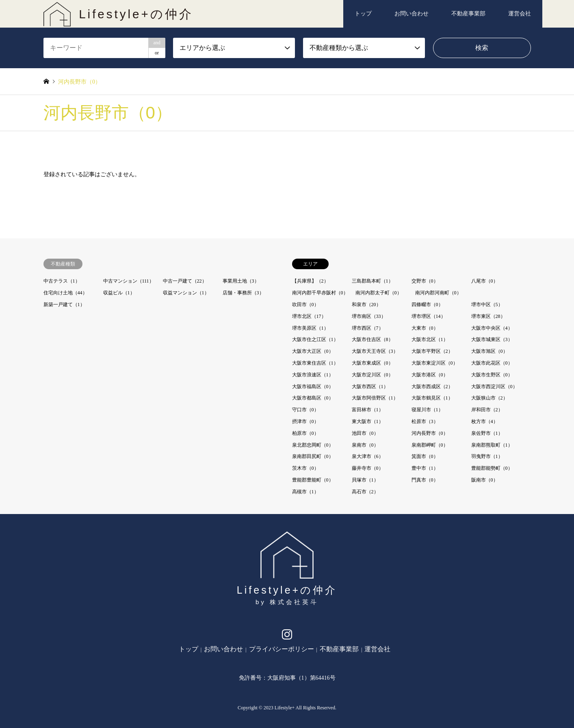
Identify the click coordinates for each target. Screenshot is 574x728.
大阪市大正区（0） (313, 351)
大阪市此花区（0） (492, 363)
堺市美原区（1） (310, 328)
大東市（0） (425, 328)
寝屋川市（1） (427, 410)
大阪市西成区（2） (432, 387)
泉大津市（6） (368, 456)
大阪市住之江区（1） (315, 339)
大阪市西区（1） (370, 387)
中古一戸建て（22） (185, 281)
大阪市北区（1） (430, 339)
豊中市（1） (425, 468)
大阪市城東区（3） (492, 339)
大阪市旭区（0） (490, 351)
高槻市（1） (305, 492)
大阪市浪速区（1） (313, 375)
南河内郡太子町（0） (379, 293)
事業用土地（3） (241, 281)
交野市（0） (425, 281)
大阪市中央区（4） (492, 328)
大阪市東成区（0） (373, 363)
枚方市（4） (485, 421)
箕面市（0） (425, 456)
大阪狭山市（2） (490, 398)
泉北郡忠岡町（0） (313, 445)
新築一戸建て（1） (64, 305)
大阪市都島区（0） (313, 398)
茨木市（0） (305, 468)
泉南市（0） (365, 445)
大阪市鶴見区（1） (432, 398)
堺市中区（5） (487, 305)
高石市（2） (365, 492)
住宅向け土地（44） (65, 293)
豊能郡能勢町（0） (492, 468)
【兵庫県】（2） (310, 281)
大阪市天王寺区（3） (375, 351)
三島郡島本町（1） (373, 281)
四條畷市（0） (427, 305)
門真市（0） (425, 480)
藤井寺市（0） (368, 468)
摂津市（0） (305, 421)
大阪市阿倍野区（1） (375, 398)
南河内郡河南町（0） (438, 293)
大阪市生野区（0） (492, 375)
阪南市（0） (485, 480)
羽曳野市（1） (487, 456)
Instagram (287, 636)
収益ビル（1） (119, 293)
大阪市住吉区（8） (373, 339)
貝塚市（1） (365, 480)
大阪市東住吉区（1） (315, 363)
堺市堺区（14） (429, 316)
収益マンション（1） (186, 293)
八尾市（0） (485, 281)
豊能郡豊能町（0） (313, 480)
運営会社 (520, 14)
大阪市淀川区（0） (373, 375)
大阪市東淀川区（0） (435, 363)
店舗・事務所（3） (243, 293)
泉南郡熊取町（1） (492, 445)
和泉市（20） (366, 305)
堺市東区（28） (488, 316)
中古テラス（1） (62, 281)
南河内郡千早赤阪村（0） (320, 293)
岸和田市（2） (487, 410)
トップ (363, 14)
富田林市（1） (368, 410)
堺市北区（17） (309, 316)
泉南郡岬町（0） (430, 445)
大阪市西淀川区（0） (494, 387)
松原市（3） (425, 421)
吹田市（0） (305, 305)
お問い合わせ (412, 14)
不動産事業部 (468, 14)
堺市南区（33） (369, 316)
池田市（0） (365, 433)
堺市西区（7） (368, 328)
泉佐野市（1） (487, 433)
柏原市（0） (305, 433)
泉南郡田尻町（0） (313, 456)
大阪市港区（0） (430, 375)
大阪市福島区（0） (313, 387)
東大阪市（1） (368, 421)
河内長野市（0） (430, 433)
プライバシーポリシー (282, 649)
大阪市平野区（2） (432, 351)
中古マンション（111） (129, 281)
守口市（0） (305, 410)
